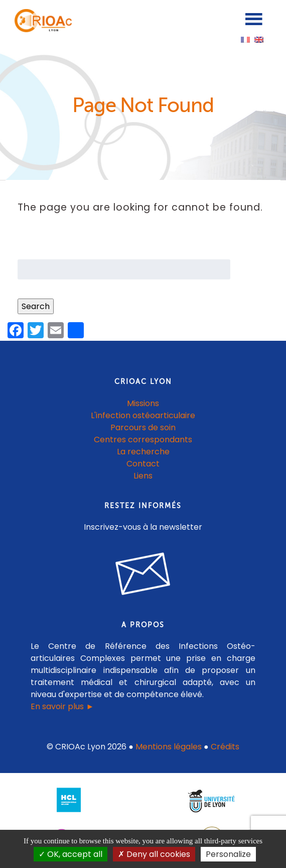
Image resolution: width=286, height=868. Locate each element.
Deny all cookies (154, 854)
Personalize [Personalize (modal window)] (228, 854)
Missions (143, 403)
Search (36, 306)
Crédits (225, 747)
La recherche (143, 452)
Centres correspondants (143, 440)
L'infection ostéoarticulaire (143, 415)
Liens (143, 476)
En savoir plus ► (62, 706)
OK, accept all (70, 854)
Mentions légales (169, 747)
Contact (143, 464)
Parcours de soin (143, 427)
